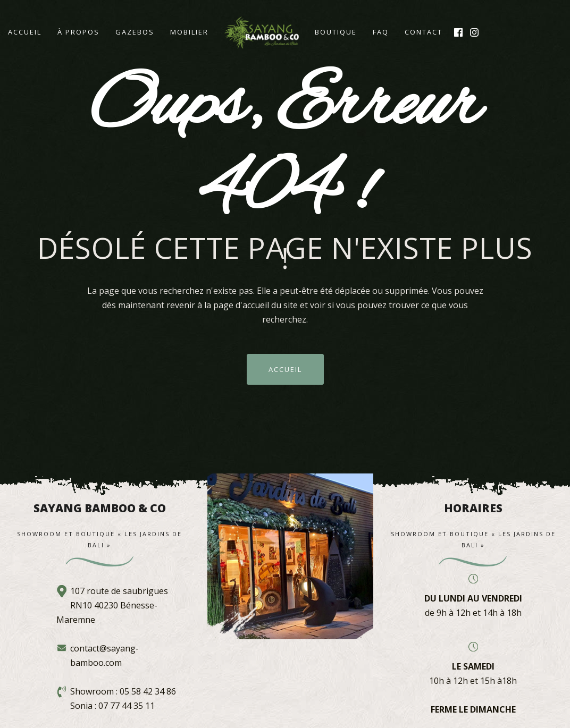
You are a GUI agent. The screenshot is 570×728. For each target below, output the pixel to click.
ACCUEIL (285, 369)
